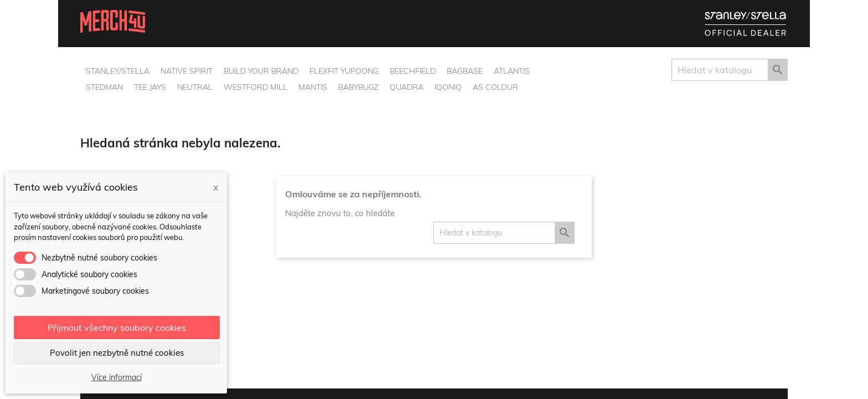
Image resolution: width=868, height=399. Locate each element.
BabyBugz (358, 87)
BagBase (465, 71)
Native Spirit (187, 71)
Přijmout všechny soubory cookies (117, 328)
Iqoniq (448, 87)
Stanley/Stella (118, 71)
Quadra (407, 87)
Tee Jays (150, 87)
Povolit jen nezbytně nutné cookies (117, 353)
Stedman (104, 87)
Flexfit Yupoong (344, 71)
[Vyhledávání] (730, 70)
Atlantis (512, 71)
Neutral (195, 87)
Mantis (313, 87)
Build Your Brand (261, 71)
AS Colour (495, 87)
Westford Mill (255, 87)
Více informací (117, 377)
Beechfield (413, 71)
